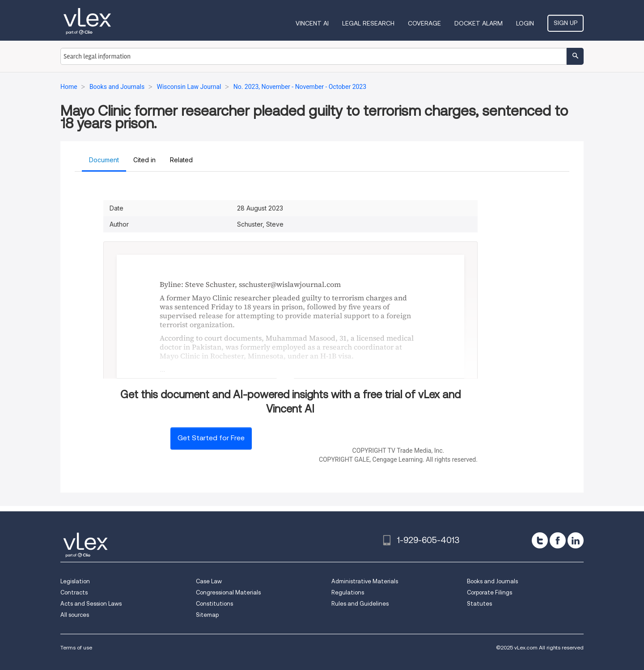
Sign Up (566, 23)
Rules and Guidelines (360, 604)
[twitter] (540, 540)
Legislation (75, 581)
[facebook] (558, 540)
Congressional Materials (228, 592)
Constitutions (214, 604)
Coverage (424, 23)
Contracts (74, 592)
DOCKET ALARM (479, 23)
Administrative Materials (365, 581)
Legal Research (368, 23)
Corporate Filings (489, 592)
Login (525, 23)
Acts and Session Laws (91, 604)
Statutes (479, 604)
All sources (75, 615)
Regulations (348, 592)
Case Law (209, 581)
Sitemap (207, 615)
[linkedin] (576, 540)
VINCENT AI (312, 23)
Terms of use (76, 647)
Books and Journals (492, 581)
